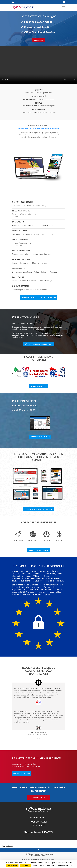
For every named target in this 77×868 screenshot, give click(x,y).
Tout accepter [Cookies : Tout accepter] (12, 865)
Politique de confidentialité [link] (58, 865)
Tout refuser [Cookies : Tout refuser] (25, 865)
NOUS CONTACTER (38, 822)
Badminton (18, 541)
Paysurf (53, 859)
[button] (13, 373)
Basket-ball (33, 541)
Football (46, 541)
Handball (59, 541)
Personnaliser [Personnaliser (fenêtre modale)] (39, 865)
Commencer (39, 40)
